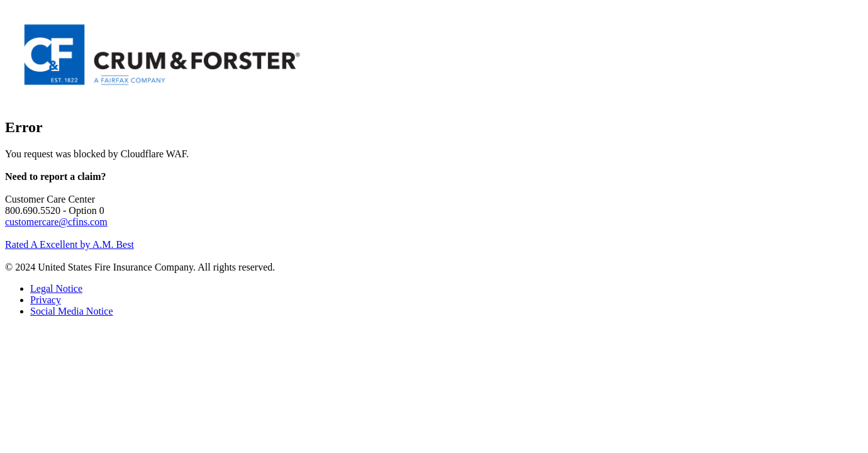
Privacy (46, 300)
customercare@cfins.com (56, 222)
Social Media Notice (72, 311)
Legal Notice (56, 288)
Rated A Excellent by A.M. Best (70, 244)
